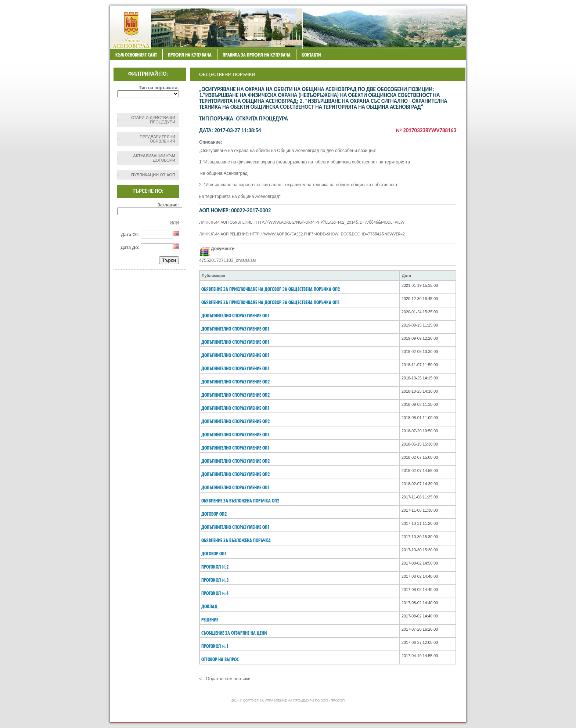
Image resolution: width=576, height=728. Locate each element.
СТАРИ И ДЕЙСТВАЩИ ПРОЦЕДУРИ (153, 120)
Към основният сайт (136, 55)
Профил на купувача (190, 55)
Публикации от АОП (153, 175)
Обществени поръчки (227, 74)
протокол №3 (215, 580)
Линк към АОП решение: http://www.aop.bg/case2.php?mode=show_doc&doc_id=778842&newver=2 (302, 234)
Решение (210, 620)
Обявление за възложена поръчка (236, 540)
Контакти (311, 55)
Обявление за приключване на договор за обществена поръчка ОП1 (271, 302)
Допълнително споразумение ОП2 (235, 382)
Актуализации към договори (154, 158)
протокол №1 (215, 646)
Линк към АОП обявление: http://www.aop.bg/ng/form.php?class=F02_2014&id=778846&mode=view (302, 222)
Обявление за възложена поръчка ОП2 (240, 501)
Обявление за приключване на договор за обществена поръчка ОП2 (271, 289)
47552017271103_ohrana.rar (228, 260)
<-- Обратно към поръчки (225, 679)
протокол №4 (215, 593)
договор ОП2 (214, 514)
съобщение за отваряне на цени (234, 633)
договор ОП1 (214, 554)
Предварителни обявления (157, 139)
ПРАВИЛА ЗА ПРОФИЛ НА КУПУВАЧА (257, 55)
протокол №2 (215, 567)
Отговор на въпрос (220, 659)
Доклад (209, 606)
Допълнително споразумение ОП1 (235, 316)
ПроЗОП (338, 700)
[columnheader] (300, 275)
